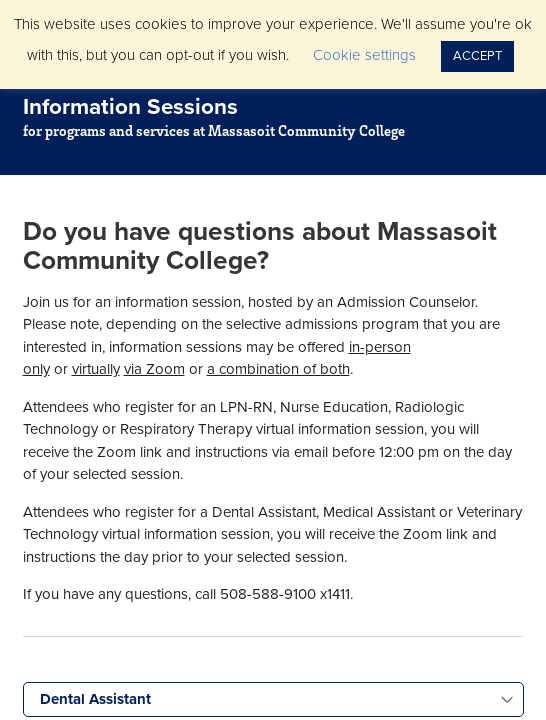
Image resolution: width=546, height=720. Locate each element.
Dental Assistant (95, 699)
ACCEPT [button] (477, 56)
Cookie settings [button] (364, 55)
